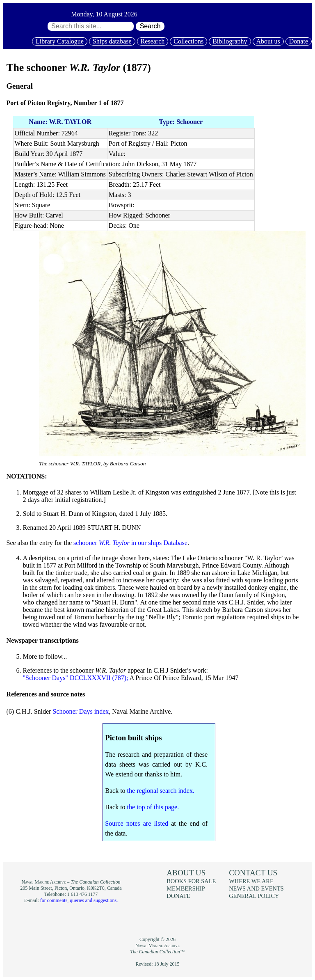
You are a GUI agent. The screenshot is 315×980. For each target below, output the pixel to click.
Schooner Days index (81, 711)
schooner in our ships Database (130, 543)
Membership (186, 888)
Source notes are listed (137, 823)
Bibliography (230, 41)
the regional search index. (161, 791)
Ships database (112, 41)
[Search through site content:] (91, 26)
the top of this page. (153, 807)
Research (153, 41)
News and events (256, 888)
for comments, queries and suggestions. (79, 900)
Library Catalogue (60, 41)
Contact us (253, 873)
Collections (188, 41)
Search (150, 26)
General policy (254, 896)
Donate (299, 41)
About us (268, 41)
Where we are (251, 881)
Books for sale (191, 881)
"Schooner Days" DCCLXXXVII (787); (76, 678)
